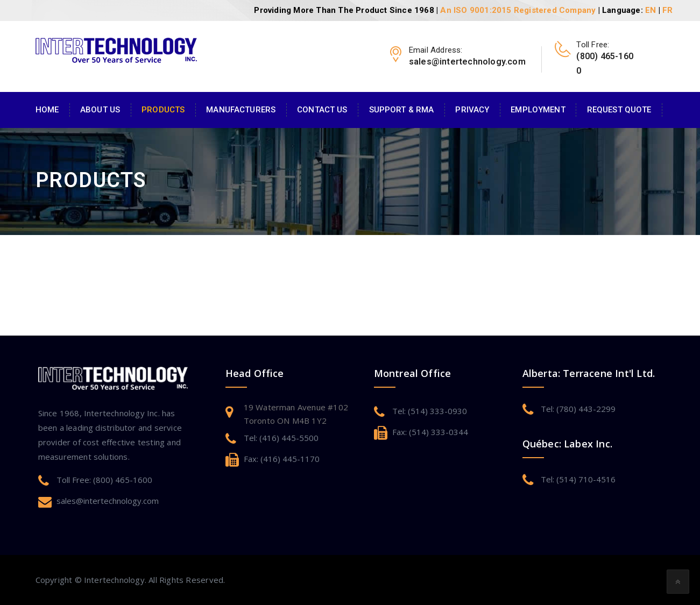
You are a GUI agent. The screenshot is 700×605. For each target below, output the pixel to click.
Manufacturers (241, 110)
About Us (100, 110)
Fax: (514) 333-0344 (430, 432)
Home (47, 110)
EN (650, 10)
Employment (538, 110)
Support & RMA (402, 110)
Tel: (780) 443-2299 (578, 409)
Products (163, 110)
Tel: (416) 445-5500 (281, 438)
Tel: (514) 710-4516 (578, 479)
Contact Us (322, 110)
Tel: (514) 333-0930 (430, 411)
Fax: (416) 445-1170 (282, 459)
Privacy (472, 110)
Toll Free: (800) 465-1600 (104, 480)
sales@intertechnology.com (108, 501)
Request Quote (619, 110)
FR (667, 10)
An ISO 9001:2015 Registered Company (518, 10)
